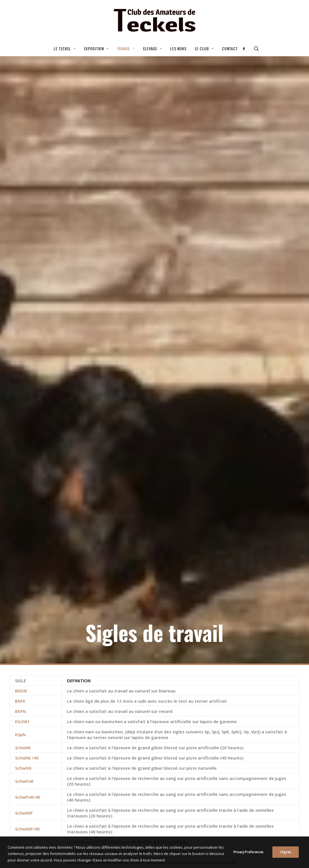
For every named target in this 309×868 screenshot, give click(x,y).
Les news (178, 48)
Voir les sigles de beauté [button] (155, 699)
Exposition (96, 48)
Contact (230, 48)
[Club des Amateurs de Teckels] (154, 20)
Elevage (153, 48)
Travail (126, 48)
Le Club (204, 48)
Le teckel (65, 48)
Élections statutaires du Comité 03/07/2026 (153, 751)
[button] (246, 49)
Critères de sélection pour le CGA (142, 765)
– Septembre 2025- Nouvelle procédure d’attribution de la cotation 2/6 (149, 782)
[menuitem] (65, 49)
